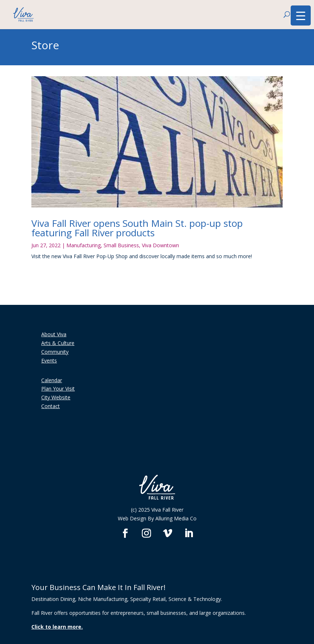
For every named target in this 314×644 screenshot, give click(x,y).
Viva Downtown (160, 245)
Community (55, 352)
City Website (56, 397)
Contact (51, 406)
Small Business (121, 245)
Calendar (52, 380)
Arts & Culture (58, 343)
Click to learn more (56, 627)
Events (49, 360)
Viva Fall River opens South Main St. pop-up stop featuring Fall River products (137, 228)
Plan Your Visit (58, 389)
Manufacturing (84, 245)
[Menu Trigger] (301, 15)
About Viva (54, 334)
